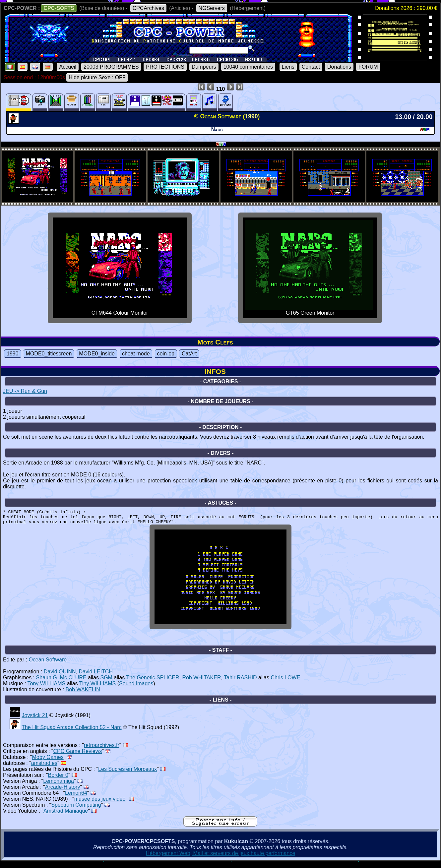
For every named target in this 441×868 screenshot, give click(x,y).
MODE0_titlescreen (49, 354)
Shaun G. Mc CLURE (61, 682)
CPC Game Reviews (78, 756)
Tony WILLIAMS (47, 688)
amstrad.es (44, 768)
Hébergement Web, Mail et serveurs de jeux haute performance (221, 858)
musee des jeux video (100, 804)
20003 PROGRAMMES (111, 67)
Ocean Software (48, 665)
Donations (339, 67)
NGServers (212, 8)
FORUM (368, 67)
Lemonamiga (59, 786)
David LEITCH (96, 677)
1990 (13, 354)
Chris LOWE (285, 682)
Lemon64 (76, 798)
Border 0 (58, 780)
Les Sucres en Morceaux (127, 774)
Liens (288, 67)
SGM (106, 682)
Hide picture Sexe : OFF (97, 77)
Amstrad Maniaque (66, 816)
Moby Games (48, 762)
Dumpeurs (204, 67)
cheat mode (136, 354)
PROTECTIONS (165, 67)
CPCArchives (148, 8)
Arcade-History (63, 792)
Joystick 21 (35, 720)
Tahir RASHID (240, 682)
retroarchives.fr (102, 750)
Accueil (68, 67)
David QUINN (60, 677)
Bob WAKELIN (83, 694)
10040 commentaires (248, 67)
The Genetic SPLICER (153, 682)
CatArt (189, 354)
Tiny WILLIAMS (98, 688)
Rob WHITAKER (201, 682)
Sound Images (136, 688)
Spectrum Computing (76, 810)
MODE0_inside (97, 354)
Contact (311, 67)
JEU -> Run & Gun (25, 391)
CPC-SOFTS (59, 8)
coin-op (166, 354)
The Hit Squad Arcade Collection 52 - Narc (71, 732)
